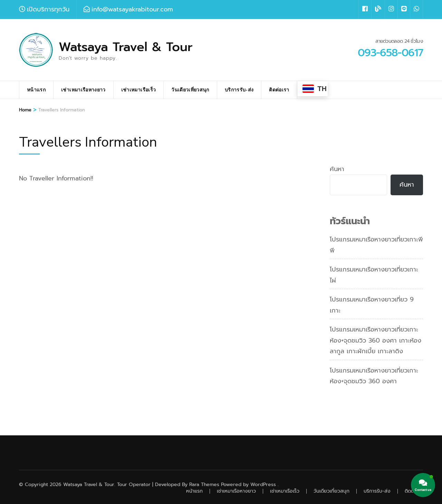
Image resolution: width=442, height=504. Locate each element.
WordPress (263, 485)
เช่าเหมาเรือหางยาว (83, 90)
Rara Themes (204, 485)
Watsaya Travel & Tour (126, 47)
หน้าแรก (36, 90)
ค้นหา (337, 169)
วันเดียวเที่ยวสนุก (190, 90)
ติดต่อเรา (279, 90)
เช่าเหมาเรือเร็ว (139, 90)
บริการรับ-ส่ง (239, 90)
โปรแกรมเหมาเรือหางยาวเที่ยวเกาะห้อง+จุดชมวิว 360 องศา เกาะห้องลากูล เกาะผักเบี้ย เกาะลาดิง (376, 340)
